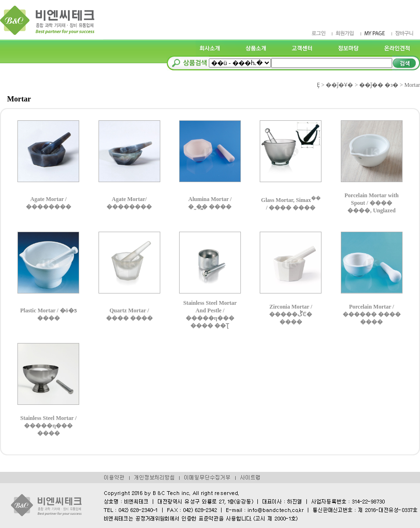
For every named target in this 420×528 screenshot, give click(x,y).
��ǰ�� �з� (379, 85)
